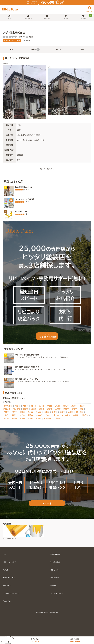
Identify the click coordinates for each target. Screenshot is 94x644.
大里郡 (38, 418)
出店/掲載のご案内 (9, 578)
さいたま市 (8, 406)
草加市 (66, 409)
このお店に (35, 640)
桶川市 (46, 412)
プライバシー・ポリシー (11, 593)
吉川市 (56, 415)
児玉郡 (30, 418)
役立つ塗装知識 (55, 562)
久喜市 (54, 412)
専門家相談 (47, 17)
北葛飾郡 (57, 418)
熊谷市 (26, 406)
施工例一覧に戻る (47, 169)
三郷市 (6, 415)
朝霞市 (22, 412)
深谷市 (50, 409)
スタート (47, 503)
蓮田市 (14, 415)
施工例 (66, 17)
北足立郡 (85, 415)
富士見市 (80, 412)
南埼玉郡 (47, 418)
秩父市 (50, 406)
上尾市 (58, 409)
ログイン (6, 570)
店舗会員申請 (54, 578)
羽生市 (34, 409)
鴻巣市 (42, 409)
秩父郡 (22, 418)
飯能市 (66, 406)
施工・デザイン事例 (9, 562)
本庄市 (82, 406)
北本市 (63, 412)
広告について (7, 586)
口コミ (59, 49)
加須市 (74, 406)
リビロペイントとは (56, 593)
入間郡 (6, 418)
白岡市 (76, 415)
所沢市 (58, 406)
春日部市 (17, 409)
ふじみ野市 (66, 415)
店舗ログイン (7, 601)
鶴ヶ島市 (39, 415)
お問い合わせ (54, 570)
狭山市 (26, 409)
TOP (9, 17)
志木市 (30, 412)
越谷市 (74, 409)
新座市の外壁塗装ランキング (14, 398)
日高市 (48, 415)
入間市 (14, 412)
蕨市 (81, 409)
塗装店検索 (28, 17)
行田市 (42, 406)
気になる (87, 17)
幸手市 (30, 415)
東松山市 (7, 409)
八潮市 (71, 412)
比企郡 (14, 418)
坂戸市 (22, 415)
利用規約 (53, 586)
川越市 (18, 406)
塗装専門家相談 (55, 554)
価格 (82, 49)
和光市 (38, 412)
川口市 (34, 406)
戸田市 (6, 412)
